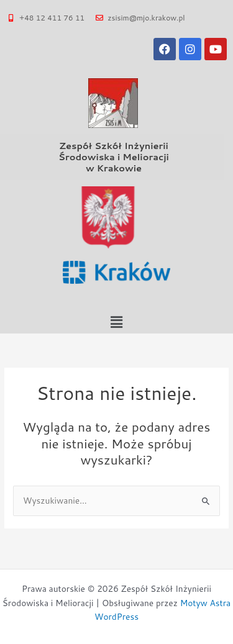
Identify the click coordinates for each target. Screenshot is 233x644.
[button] (116, 322)
